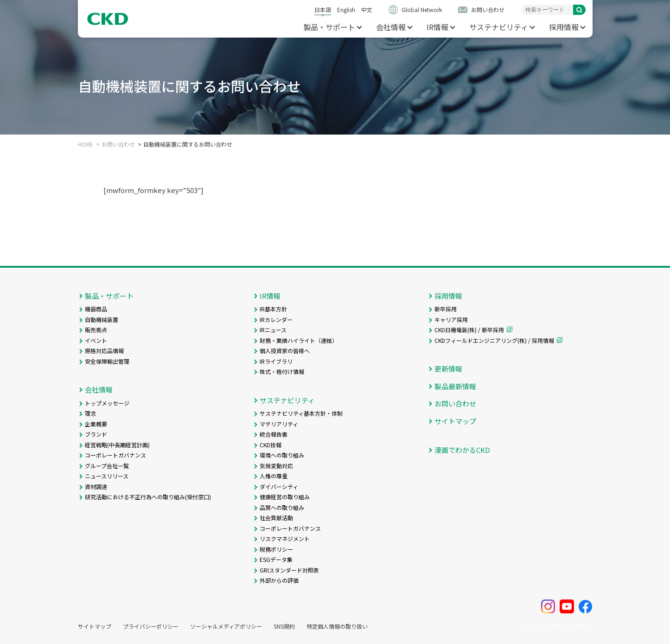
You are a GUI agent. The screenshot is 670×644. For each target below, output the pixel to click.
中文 (367, 10)
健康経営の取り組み (285, 497)
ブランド (96, 434)
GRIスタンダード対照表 (289, 570)
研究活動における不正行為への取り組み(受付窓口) (148, 497)
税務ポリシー (276, 549)
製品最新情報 (455, 386)
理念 (90, 413)
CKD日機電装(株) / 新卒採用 (469, 330)
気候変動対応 (276, 466)
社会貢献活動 (276, 518)
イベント (96, 340)
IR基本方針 (273, 309)
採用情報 (564, 27)
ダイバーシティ (279, 486)
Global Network (422, 10)
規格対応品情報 (104, 351)
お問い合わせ (488, 10)
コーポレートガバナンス (115, 455)
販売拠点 (96, 330)
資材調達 (96, 486)
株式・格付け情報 (282, 371)
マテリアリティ (279, 424)
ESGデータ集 (276, 559)
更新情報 (448, 369)
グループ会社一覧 (107, 466)
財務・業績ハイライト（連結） (299, 340)
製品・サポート (329, 27)
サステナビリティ (499, 27)
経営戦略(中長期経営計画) (117, 445)
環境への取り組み (282, 455)
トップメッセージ (107, 403)
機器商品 (96, 309)
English (346, 10)
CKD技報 (271, 445)
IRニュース (273, 330)
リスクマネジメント (285, 538)
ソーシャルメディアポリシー (226, 626)
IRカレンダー (276, 319)
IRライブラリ (276, 361)
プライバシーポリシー (151, 626)
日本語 (323, 10)
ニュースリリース (107, 476)
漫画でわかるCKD (462, 450)
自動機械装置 (102, 319)
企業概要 (96, 424)
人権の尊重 (274, 476)
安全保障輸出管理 (107, 361)
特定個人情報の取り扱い (337, 626)
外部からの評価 (279, 580)
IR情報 (437, 27)
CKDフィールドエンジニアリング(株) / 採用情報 (494, 340)
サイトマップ (455, 421)
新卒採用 (446, 309)
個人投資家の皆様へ (285, 351)
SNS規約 (284, 626)
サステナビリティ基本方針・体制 (301, 413)
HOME (86, 144)
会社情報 (391, 27)
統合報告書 (274, 434)
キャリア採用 (451, 319)
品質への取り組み (282, 507)
